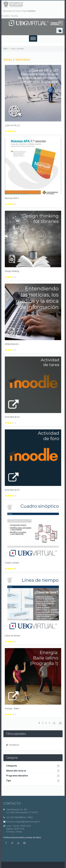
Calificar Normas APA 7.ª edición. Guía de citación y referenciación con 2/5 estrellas (8, 204)
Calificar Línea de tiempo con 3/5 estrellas (11, 642)
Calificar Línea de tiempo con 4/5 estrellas (13, 642)
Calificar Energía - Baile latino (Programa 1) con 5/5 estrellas (15, 714)
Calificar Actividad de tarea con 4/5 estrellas (13, 423)
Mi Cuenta (5, 16)
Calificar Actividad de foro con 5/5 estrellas (15, 496)
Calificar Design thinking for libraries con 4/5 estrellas (13, 277)
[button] (59, 30)
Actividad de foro (13, 490)
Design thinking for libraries (13, 271)
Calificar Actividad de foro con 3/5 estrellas (11, 496)
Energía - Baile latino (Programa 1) (13, 709)
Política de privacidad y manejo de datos (22, 837)
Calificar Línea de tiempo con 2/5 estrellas (8, 642)
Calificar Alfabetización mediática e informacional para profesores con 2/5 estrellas (8, 350)
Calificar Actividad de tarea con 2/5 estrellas (8, 423)
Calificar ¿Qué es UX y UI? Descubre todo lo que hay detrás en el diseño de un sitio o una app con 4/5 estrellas (13, 131)
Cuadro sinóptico (13, 563)
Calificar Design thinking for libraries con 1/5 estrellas (6, 277)
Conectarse (31, 11)
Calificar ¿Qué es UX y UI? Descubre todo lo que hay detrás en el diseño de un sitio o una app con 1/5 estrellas (6, 131)
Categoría (11, 766)
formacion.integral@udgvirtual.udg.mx (23, 822)
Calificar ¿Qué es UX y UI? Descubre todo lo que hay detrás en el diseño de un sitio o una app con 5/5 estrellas (15, 131)
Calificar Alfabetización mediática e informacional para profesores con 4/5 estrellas (13, 350)
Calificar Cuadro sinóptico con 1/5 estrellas (6, 569)
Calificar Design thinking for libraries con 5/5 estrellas (15, 277)
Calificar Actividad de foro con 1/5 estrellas (6, 496)
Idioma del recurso (16, 771)
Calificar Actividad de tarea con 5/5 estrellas (15, 423)
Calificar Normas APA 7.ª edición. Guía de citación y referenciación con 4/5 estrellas (13, 204)
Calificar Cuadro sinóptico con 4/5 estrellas (13, 569)
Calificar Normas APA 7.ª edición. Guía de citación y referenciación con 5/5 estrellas (15, 204)
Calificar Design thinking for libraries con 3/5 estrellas (11, 277)
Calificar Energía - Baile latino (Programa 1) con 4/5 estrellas (13, 714)
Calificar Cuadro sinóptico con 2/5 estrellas (8, 569)
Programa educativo (17, 776)
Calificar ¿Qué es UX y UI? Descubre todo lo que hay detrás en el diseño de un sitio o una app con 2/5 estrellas (8, 131)
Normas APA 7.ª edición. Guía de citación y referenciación (13, 198)
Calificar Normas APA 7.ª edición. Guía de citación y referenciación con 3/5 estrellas (11, 204)
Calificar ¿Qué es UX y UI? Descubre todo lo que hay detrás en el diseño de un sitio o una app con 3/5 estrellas (11, 131)
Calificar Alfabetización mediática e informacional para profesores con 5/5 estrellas (15, 350)
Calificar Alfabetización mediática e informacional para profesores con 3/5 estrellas (11, 350)
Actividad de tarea (13, 417)
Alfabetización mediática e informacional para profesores (13, 344)
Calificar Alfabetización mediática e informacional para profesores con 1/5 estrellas (6, 350)
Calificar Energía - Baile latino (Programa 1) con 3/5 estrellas (11, 714)
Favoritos (15, 16)
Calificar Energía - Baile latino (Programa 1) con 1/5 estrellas (6, 714)
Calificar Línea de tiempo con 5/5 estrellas (15, 642)
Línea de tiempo (13, 636)
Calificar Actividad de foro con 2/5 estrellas (8, 496)
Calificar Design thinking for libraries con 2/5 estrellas (8, 277)
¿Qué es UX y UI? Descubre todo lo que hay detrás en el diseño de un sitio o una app (13, 125)
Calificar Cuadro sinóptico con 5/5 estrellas (15, 569)
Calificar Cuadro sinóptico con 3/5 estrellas (11, 569)
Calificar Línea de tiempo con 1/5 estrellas (6, 642)
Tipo (9, 781)
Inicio (5, 49)
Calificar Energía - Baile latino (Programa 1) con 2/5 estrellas (8, 714)
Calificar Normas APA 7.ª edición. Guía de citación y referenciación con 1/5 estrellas (6, 204)
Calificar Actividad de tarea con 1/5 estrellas (6, 423)
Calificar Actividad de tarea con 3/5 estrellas (11, 423)
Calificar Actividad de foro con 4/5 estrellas (13, 496)
